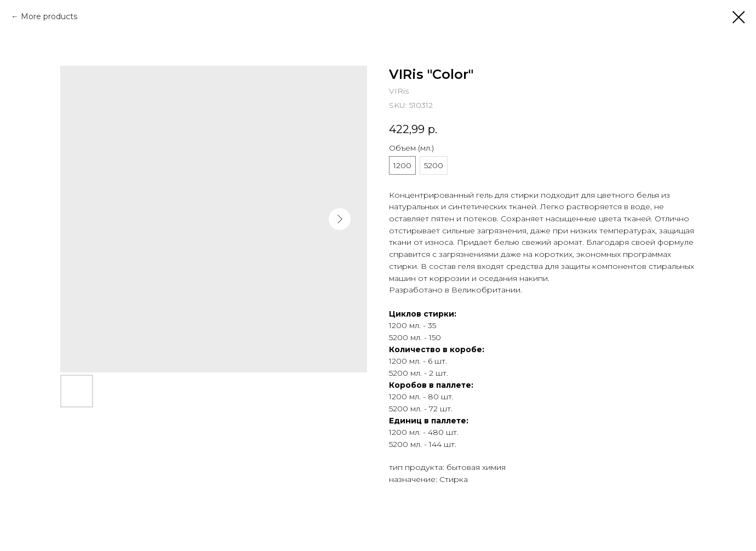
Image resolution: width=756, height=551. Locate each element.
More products (49, 16)
